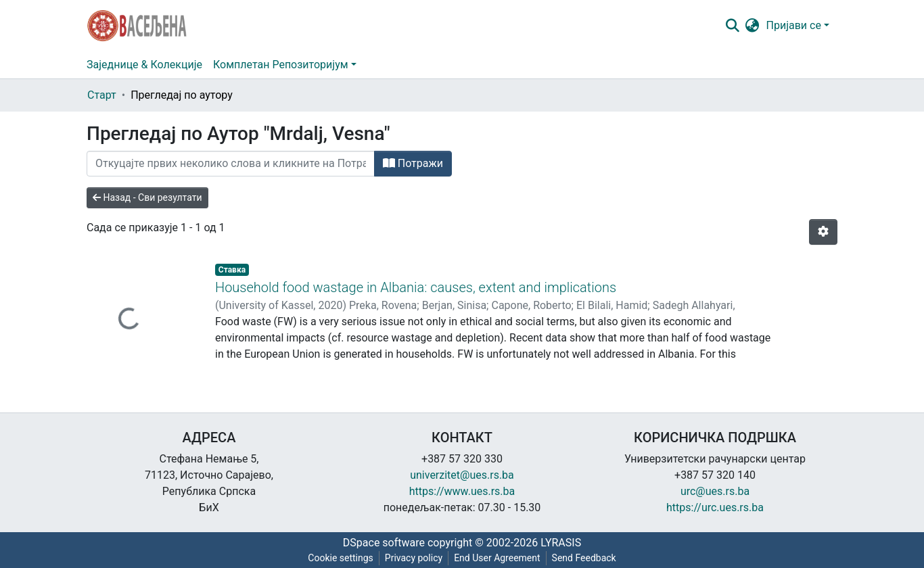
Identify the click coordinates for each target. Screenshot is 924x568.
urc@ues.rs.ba (715, 491)
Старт (102, 95)
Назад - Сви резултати (147, 197)
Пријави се (794, 25)
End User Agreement (497, 558)
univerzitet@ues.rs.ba (462, 475)
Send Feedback (584, 558)
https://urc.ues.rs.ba (715, 507)
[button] (753, 26)
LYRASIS (561, 543)
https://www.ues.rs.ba (462, 491)
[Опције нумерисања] (823, 232)
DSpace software (384, 543)
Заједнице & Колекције (144, 65)
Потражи (413, 163)
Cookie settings (341, 558)
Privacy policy (414, 558)
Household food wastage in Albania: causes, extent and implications (416, 287)
